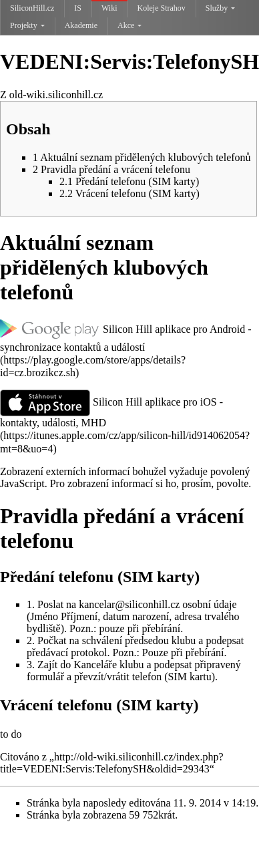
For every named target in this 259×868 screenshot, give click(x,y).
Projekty (27, 25)
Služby (220, 8)
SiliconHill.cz (32, 8)
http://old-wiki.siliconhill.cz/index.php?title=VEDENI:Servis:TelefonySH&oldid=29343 (112, 763)
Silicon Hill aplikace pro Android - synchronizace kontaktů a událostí (126, 337)
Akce (129, 25)
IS (78, 8)
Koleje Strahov (162, 8)
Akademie (81, 25)
